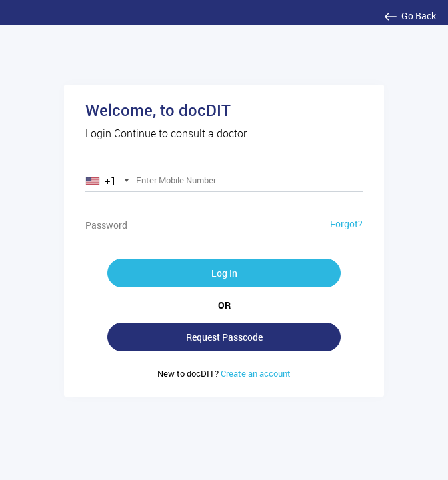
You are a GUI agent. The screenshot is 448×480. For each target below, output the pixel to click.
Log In (224, 273)
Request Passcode (224, 337)
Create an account (224, 373)
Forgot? (346, 224)
